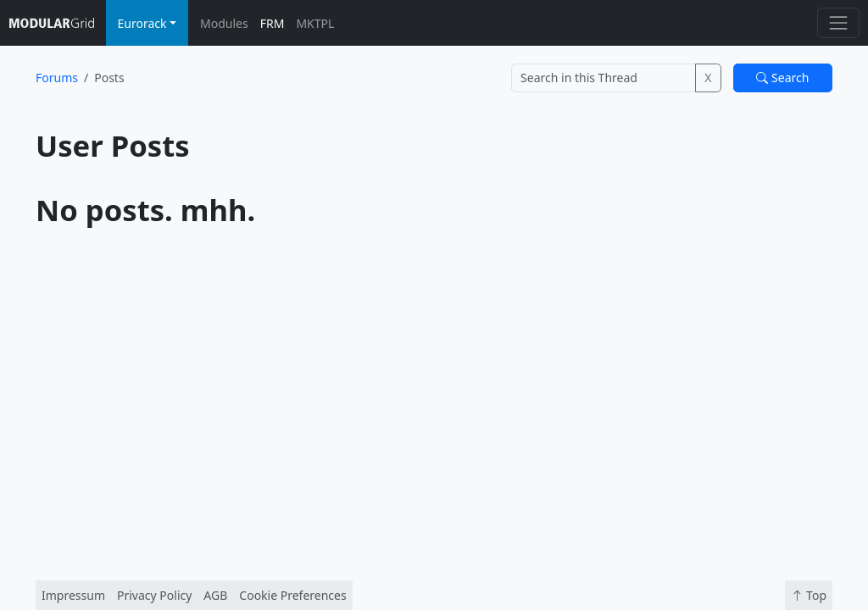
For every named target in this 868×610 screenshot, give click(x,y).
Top (809, 595)
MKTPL (315, 23)
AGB (215, 595)
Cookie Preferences (292, 595)
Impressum (73, 595)
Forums (57, 78)
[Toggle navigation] (838, 22)
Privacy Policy (154, 595)
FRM (273, 23)
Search (782, 78)
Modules (224, 23)
